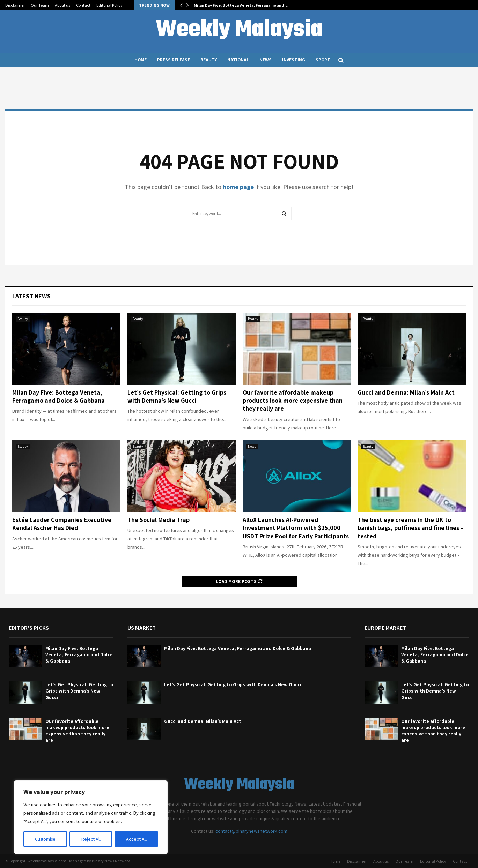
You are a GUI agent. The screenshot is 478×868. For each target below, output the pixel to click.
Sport (323, 60)
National (238, 60)
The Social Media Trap (159, 520)
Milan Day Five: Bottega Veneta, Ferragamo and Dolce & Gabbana (58, 396)
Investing (294, 60)
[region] (91, 817)
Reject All (91, 839)
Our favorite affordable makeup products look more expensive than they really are (293, 401)
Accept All (137, 839)
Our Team (40, 5)
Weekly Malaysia (239, 30)
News (266, 60)
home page (238, 187)
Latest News (31, 296)
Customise (46, 839)
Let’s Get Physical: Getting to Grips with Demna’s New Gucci (177, 396)
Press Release (174, 60)
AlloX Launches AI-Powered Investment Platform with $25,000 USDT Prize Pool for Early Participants (296, 528)
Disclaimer (15, 5)
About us (62, 5)
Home (141, 60)
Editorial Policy (109, 5)
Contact (83, 5)
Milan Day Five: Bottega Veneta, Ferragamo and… (241, 5)
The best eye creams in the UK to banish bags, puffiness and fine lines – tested (411, 528)
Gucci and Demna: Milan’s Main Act (406, 392)
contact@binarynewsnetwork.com (251, 831)
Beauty (209, 60)
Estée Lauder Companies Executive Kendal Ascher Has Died (62, 524)
